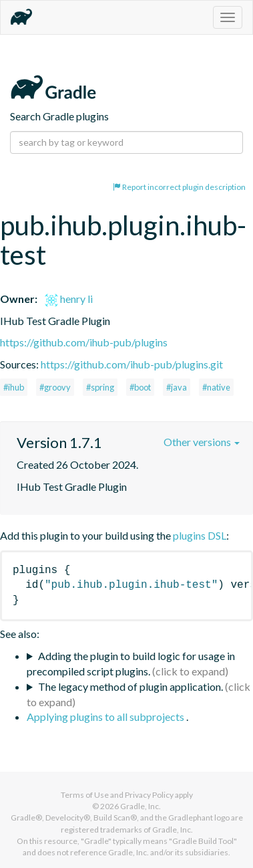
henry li (69, 299)
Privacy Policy (149, 795)
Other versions (202, 442)
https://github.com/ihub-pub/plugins (84, 342)
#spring (100, 387)
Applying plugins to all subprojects (106, 717)
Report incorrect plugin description (179, 187)
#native (216, 387)
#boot (140, 387)
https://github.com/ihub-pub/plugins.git (132, 364)
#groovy (55, 387)
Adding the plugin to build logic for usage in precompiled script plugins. (131, 663)
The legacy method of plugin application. (131, 686)
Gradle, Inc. (141, 806)
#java (177, 387)
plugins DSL (200, 535)
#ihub (14, 387)
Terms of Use (85, 795)
